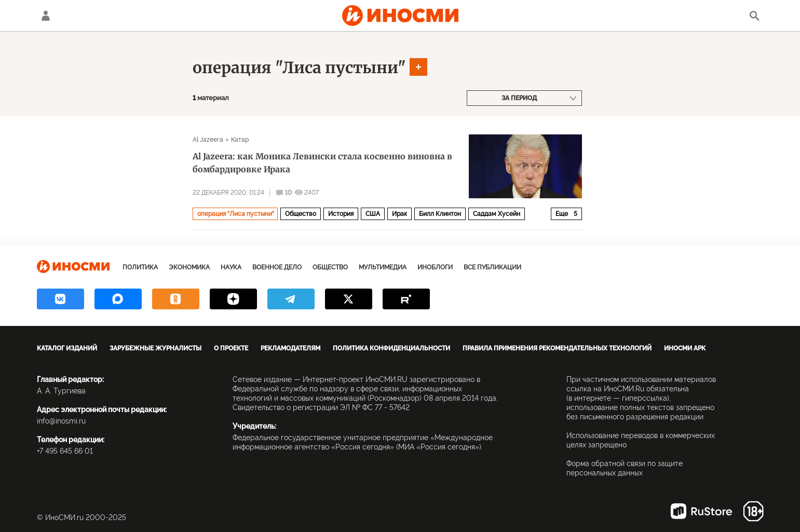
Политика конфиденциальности (391, 348)
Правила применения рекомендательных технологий (557, 348)
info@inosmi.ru (61, 421)
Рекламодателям (290, 348)
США (373, 214)
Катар (240, 140)
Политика (140, 267)
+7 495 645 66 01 (65, 451)
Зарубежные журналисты (155, 348)
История (341, 214)
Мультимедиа (383, 267)
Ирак (399, 214)
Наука (231, 267)
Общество (301, 214)
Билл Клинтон (440, 214)
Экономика (189, 267)
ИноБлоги (435, 267)
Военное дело (277, 267)
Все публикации (492, 267)
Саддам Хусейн (497, 214)
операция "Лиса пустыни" (299, 67)
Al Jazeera (208, 140)
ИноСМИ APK (685, 348)
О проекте (231, 348)
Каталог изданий (67, 348)
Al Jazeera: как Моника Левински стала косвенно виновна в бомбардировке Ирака (322, 163)
